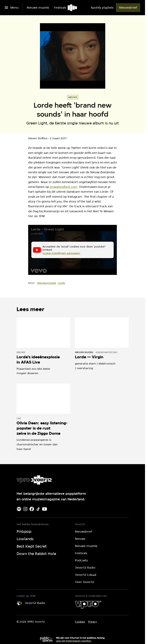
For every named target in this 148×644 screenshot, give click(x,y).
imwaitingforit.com (63, 187)
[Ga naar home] (73, 8)
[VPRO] (88, 605)
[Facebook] (32, 509)
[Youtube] (45, 509)
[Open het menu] (12, 8)
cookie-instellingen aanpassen (61, 253)
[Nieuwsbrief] (128, 8)
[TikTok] (38, 509)
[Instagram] (25, 509)
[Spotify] (19, 509)
